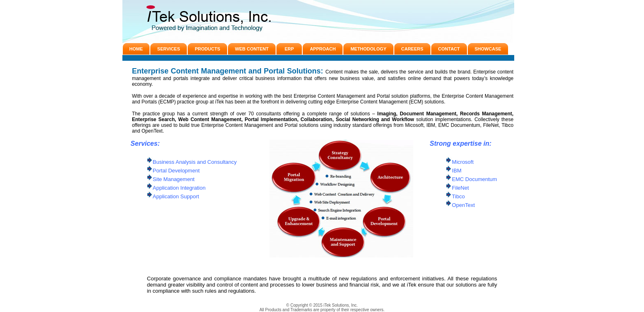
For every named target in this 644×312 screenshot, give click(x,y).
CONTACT (449, 49)
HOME (136, 49)
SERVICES (169, 49)
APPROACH (323, 49)
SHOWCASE (488, 49)
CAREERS (412, 49)
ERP (289, 49)
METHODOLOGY (368, 49)
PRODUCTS (207, 49)
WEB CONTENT (252, 49)
